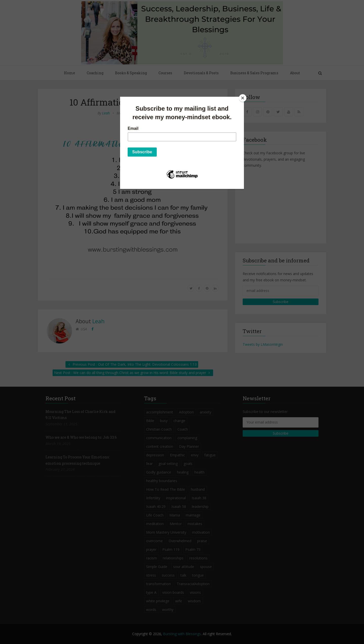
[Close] (243, 98)
